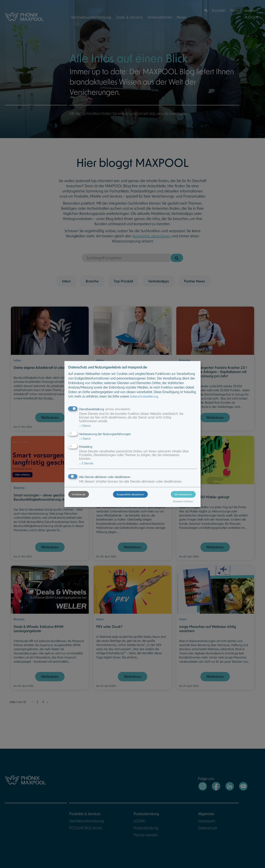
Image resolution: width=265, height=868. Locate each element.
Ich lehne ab (88, 498)
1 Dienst (94, 426)
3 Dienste (95, 464)
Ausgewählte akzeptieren (130, 498)
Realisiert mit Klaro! (174, 505)
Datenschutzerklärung (153, 397)
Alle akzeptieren (174, 498)
